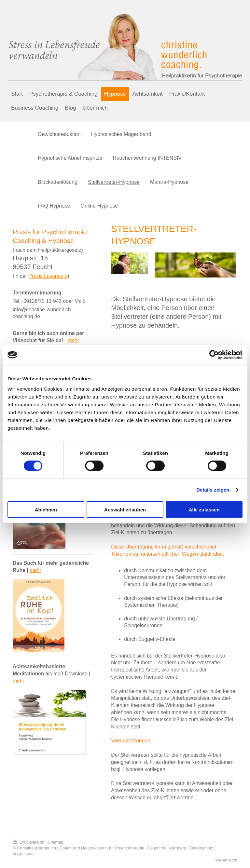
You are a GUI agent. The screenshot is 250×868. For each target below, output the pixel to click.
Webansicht (226, 860)
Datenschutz (201, 848)
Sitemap (56, 842)
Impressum (23, 854)
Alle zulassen (204, 509)
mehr (74, 340)
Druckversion (29, 842)
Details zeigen (213, 490)
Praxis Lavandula (48, 276)
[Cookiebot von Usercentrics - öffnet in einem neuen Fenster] (214, 355)
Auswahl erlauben (125, 509)
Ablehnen (46, 509)
